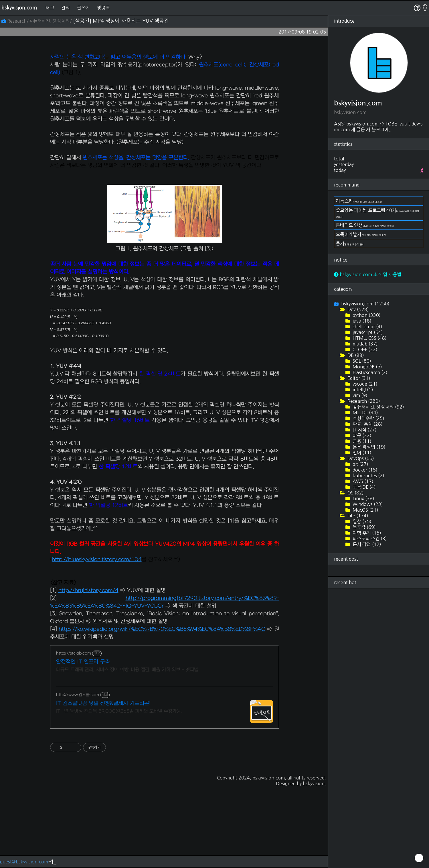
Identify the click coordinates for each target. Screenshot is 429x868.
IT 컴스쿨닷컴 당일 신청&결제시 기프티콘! (103, 784)
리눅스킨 (359, 201)
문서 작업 (366, 544)
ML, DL (365, 413)
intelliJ (362, 390)
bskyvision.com (19, 8)
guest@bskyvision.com (24, 862)
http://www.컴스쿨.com (78, 775)
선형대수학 (368, 418)
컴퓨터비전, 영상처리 (378, 407)
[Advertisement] (165, 88)
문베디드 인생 (365, 225)
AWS (362, 481)
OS (355, 493)
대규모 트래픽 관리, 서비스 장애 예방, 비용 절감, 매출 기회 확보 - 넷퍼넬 (127, 750)
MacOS (365, 510)
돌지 (350, 243)
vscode (364, 384)
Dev (358, 309)
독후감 (364, 527)
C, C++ (364, 349)
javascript (367, 332)
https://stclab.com (74, 734)
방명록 (103, 8)
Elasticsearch (369, 372)
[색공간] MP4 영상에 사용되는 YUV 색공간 (121, 21)
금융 (361, 441)
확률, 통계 (367, 424)
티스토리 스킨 (369, 539)
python (366, 315)
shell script (367, 327)
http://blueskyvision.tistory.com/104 (97, 640)
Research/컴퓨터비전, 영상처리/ (37, 21)
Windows (367, 504)
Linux (363, 498)
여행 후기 (366, 533)
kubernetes (368, 476)
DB (355, 355)
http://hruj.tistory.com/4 (88, 671)
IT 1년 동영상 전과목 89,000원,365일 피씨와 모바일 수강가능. (119, 792)
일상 (361, 521)
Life (357, 516)
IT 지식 (364, 430)
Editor (358, 378)
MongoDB (367, 367)
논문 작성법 (368, 447)
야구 (361, 435)
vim (359, 395)
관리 (66, 8)
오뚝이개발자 (361, 234)
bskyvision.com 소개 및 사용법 (368, 274)
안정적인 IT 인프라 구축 (83, 742)
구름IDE (364, 487)
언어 (361, 453)
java (361, 321)
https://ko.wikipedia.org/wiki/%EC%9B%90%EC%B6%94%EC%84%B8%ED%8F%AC (162, 709)
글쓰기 (83, 8)
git (360, 464)
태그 (50, 8)
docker (364, 470)
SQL (361, 361)
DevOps (360, 458)
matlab (365, 344)
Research (363, 401)
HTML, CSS (369, 338)
